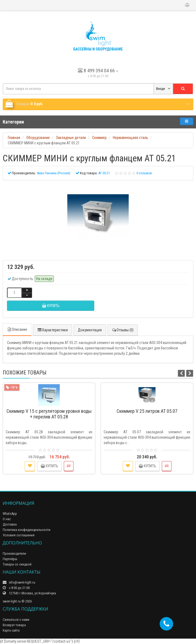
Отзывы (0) (123, 330)
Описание (17, 329)
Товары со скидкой (17, 564)
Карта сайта (11, 630)
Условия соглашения (19, 535)
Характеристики (52, 330)
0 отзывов (144, 173)
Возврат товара (14, 625)
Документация (90, 330)
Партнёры (10, 559)
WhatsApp (10, 514)
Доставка (10, 524)
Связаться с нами (16, 620)
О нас (7, 519)
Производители (14, 553)
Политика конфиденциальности (27, 530)
